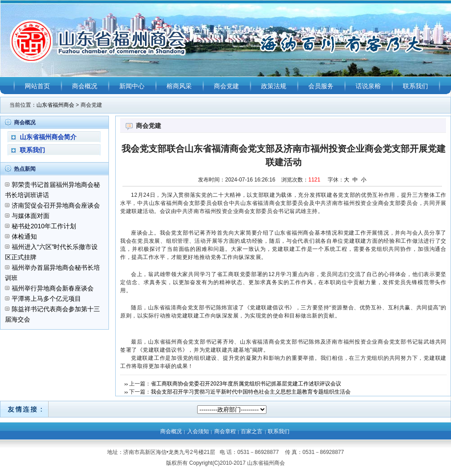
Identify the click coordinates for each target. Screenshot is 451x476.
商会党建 (226, 86)
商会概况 (85, 86)
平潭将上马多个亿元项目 (46, 299)
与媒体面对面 (31, 216)
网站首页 (37, 86)
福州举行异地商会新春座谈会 (53, 288)
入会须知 (198, 431)
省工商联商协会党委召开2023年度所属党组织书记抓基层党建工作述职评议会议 (246, 384)
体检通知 (24, 236)
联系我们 (415, 86)
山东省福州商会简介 (48, 137)
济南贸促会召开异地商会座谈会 (56, 205)
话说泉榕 (368, 86)
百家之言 (252, 431)
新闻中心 (132, 86)
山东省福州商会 (55, 105)
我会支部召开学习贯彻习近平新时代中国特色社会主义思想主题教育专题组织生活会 (251, 392)
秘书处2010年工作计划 (44, 226)
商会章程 (225, 431)
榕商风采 (179, 86)
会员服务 (321, 86)
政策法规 (274, 86)
